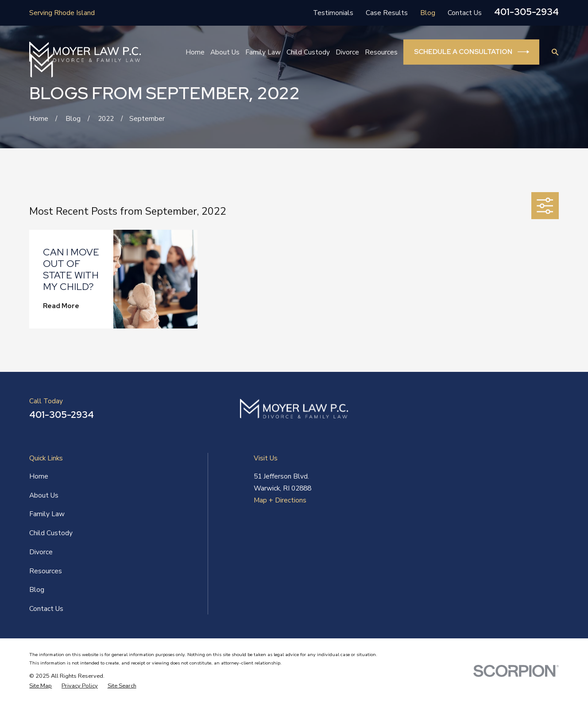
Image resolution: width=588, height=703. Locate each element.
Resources (46, 571)
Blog (428, 13)
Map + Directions (280, 500)
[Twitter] (554, 412)
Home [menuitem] (195, 52)
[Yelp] (532, 412)
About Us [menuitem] (225, 52)
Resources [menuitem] (381, 52)
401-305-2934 (526, 12)
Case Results (387, 13)
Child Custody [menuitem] (308, 52)
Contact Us (465, 13)
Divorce (41, 552)
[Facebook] (489, 412)
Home (39, 476)
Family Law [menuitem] (263, 52)
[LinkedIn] (511, 412)
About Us (44, 495)
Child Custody (51, 533)
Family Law (47, 514)
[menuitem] (41, 686)
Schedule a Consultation (472, 52)
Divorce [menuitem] (347, 52)
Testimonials (333, 13)
